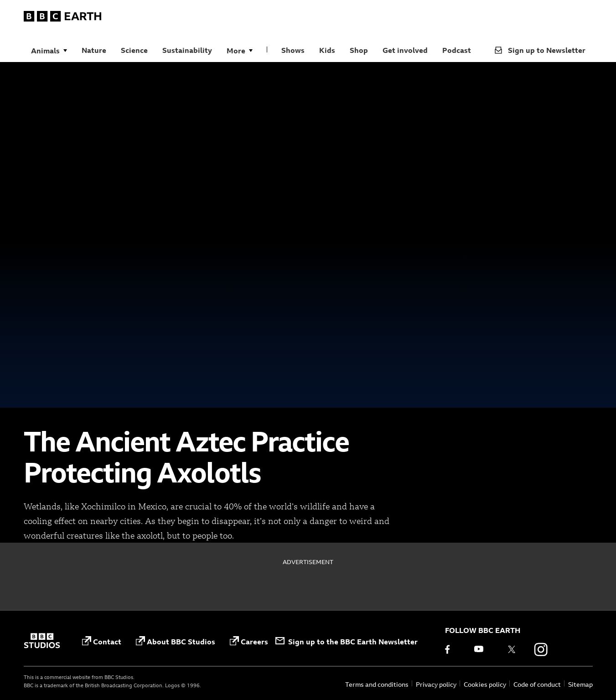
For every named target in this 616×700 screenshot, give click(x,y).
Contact (102, 641)
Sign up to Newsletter (540, 50)
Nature (94, 50)
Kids (327, 50)
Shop (359, 50)
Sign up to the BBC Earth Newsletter (347, 642)
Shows (293, 50)
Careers (249, 641)
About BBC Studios (176, 641)
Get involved (405, 50)
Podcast (457, 50)
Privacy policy (436, 684)
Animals (45, 51)
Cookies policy (485, 684)
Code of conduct (537, 684)
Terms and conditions (377, 684)
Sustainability (187, 50)
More (236, 51)
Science (134, 50)
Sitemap (580, 684)
